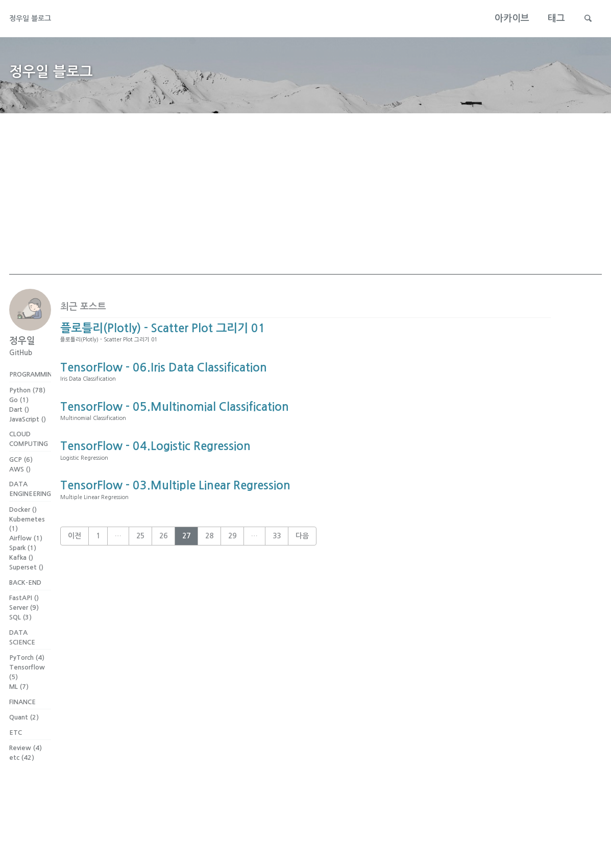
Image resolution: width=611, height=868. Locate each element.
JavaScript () (28, 434)
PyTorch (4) (27, 685)
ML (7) (19, 714)
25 (140, 587)
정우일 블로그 (36, 18)
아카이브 (506, 18)
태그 (550, 18)
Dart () (19, 424)
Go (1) (19, 415)
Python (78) (27, 405)
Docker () (23, 530)
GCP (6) (21, 477)
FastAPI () (24, 622)
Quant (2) (24, 747)
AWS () (20, 487)
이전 (75, 587)
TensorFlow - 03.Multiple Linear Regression (175, 532)
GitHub (21, 366)
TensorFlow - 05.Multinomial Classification (175, 437)
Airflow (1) (26, 560)
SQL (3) (20, 641)
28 (209, 587)
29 (232, 587)
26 (163, 587)
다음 (302, 587)
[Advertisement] (305, 216)
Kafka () (21, 579)
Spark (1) (23, 569)
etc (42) (22, 791)
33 (277, 587)
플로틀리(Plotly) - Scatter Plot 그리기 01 (163, 342)
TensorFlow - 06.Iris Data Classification (164, 389)
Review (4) (26, 781)
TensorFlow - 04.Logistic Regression (155, 484)
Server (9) (24, 631)
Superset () (26, 588)
